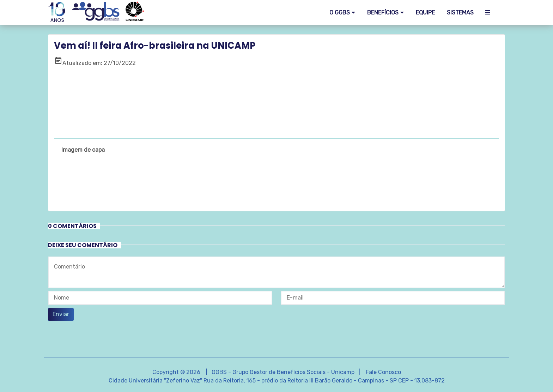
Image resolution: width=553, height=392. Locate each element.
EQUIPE (425, 13)
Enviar (61, 314)
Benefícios (383, 13)
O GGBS (340, 13)
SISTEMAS (460, 13)
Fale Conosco (383, 372)
